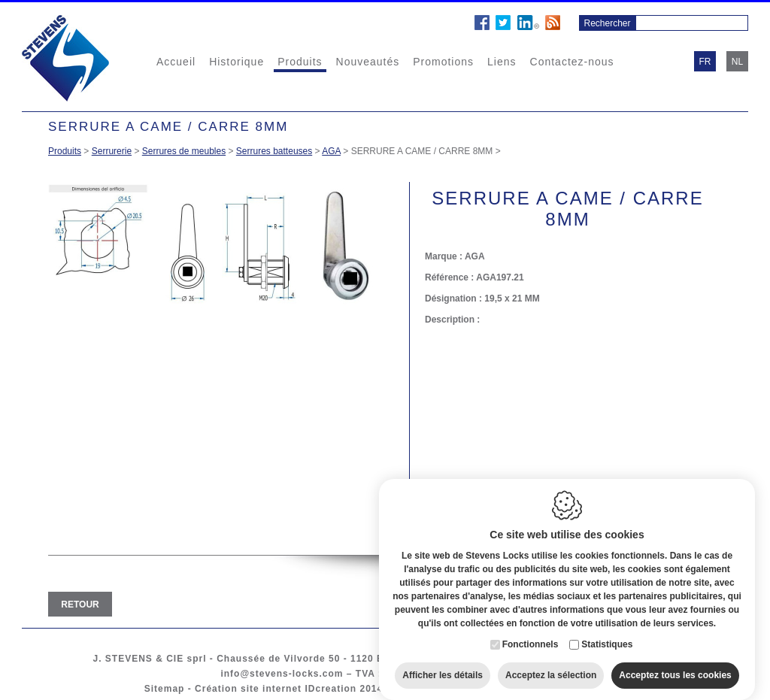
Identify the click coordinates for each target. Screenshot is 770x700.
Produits (300, 62)
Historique (236, 62)
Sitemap (165, 689)
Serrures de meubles (184, 151)
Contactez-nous (572, 62)
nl (737, 62)
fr (705, 62)
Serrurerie (112, 151)
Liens (502, 62)
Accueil (176, 62)
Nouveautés (368, 62)
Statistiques (607, 641)
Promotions (443, 62)
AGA (331, 151)
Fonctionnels (531, 641)
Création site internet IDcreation (276, 689)
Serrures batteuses (274, 151)
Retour (80, 605)
